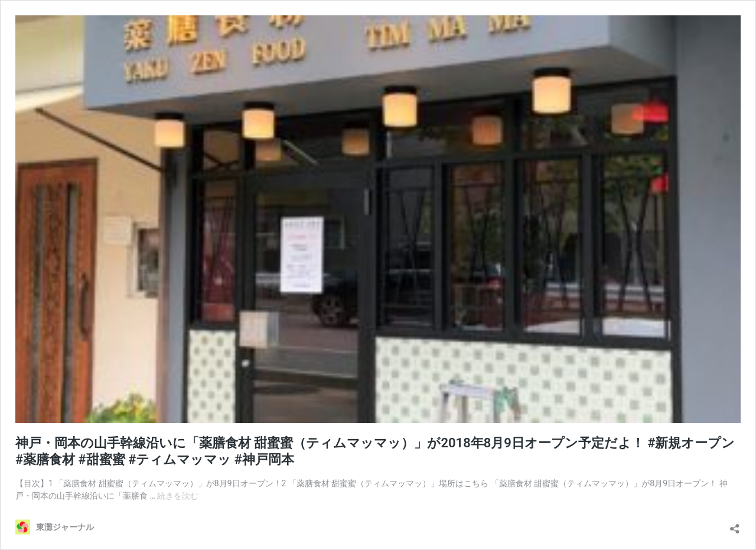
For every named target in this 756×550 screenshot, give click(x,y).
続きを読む (178, 496)
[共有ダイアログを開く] (735, 526)
